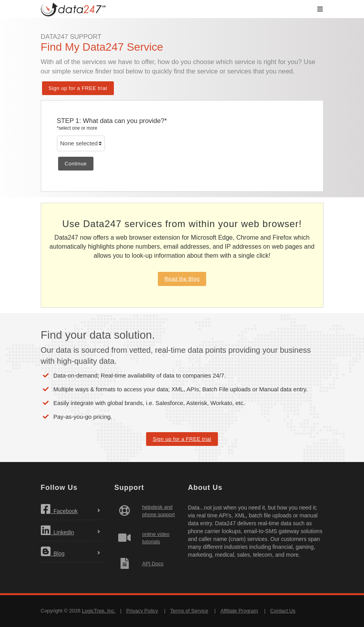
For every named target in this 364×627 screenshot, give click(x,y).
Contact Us (283, 611)
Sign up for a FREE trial (78, 88)
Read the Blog (182, 279)
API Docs (153, 564)
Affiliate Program (239, 611)
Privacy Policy (142, 611)
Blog (53, 552)
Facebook (59, 509)
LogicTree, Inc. (99, 611)
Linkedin (58, 530)
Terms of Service (189, 611)
